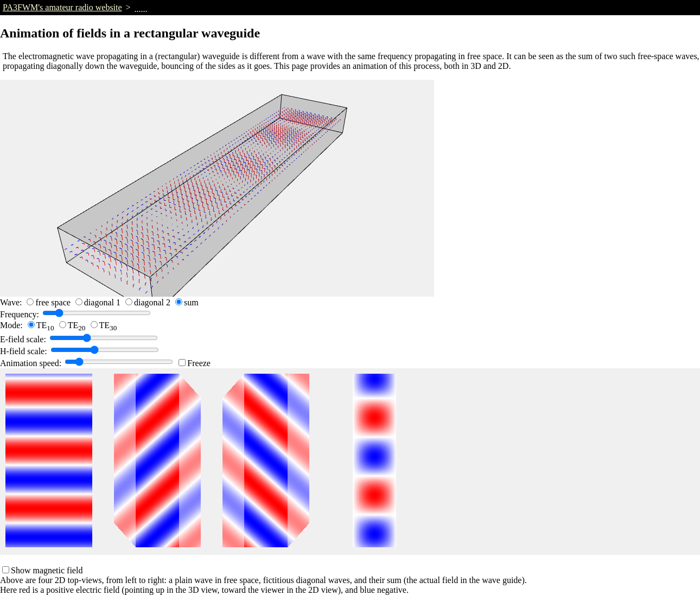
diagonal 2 (152, 302)
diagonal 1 (102, 302)
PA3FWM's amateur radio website (62, 7)
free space (53, 302)
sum (191, 302)
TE (45, 325)
